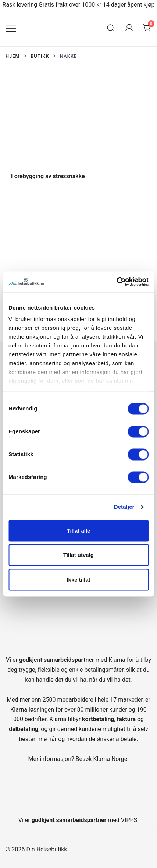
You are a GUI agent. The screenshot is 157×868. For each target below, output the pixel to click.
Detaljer (124, 507)
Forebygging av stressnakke (48, 176)
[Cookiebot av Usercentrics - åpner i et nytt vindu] (116, 282)
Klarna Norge (110, 759)
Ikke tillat (78, 580)
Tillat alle (79, 531)
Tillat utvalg (78, 555)
